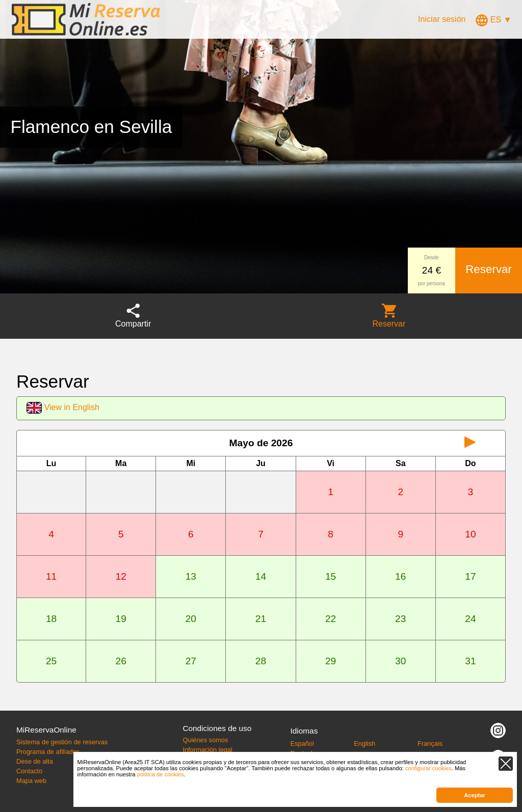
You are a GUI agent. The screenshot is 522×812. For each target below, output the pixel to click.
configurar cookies (428, 768)
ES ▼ (493, 20)
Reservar (489, 269)
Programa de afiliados (48, 752)
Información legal (207, 750)
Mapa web (31, 781)
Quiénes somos (205, 740)
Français (430, 743)
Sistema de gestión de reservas (62, 742)
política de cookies (161, 774)
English (364, 743)
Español (302, 743)
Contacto (29, 771)
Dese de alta (35, 761)
